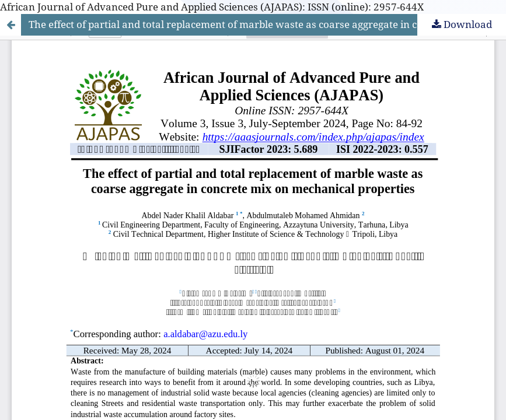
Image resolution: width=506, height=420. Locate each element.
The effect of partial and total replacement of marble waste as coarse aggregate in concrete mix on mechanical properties (267, 24)
